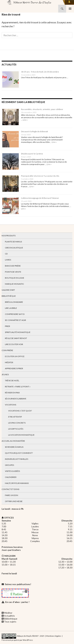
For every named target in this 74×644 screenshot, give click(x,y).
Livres (8, 260)
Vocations (11, 405)
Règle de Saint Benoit (16, 338)
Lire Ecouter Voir (14, 344)
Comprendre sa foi (15, 314)
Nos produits (9, 236)
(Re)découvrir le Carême (32, 154)
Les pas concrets (17, 423)
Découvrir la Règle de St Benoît (34, 131)
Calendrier (11, 477)
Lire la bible (11, 308)
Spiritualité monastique (18, 332)
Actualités (9, 616)
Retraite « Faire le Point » (18, 387)
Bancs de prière (13, 266)
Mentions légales (54, 636)
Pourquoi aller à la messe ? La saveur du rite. (40, 176)
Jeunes (5, 374)
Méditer (9, 362)
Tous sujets (10, 622)
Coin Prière (7, 350)
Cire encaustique (14, 248)
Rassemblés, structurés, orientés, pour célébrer (42, 109)
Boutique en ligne (15, 278)
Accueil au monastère (13, 441)
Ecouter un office (15, 356)
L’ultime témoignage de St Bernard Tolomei (40, 198)
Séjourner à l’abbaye (16, 399)
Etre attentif (15, 417)
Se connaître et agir (15, 320)
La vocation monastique (21, 435)
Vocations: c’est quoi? (20, 411)
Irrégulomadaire (14, 302)
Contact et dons (10, 489)
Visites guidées (12, 471)
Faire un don (12, 495)
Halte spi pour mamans (17, 483)
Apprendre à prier (14, 368)
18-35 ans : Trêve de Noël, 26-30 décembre (40, 72)
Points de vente (13, 272)
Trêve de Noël (12, 381)
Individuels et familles (17, 459)
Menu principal (70, 9)
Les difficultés (16, 429)
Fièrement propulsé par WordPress (17, 640)
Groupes (9, 465)
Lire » (25, 120)
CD (6, 254)
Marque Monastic (14, 284)
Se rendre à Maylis (14, 447)
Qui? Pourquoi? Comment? (19, 453)
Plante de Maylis (13, 242)
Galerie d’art (8, 290)
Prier (7, 326)
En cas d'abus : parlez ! (17, 602)
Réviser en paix (12, 393)
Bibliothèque (9, 296)
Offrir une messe (14, 501)
